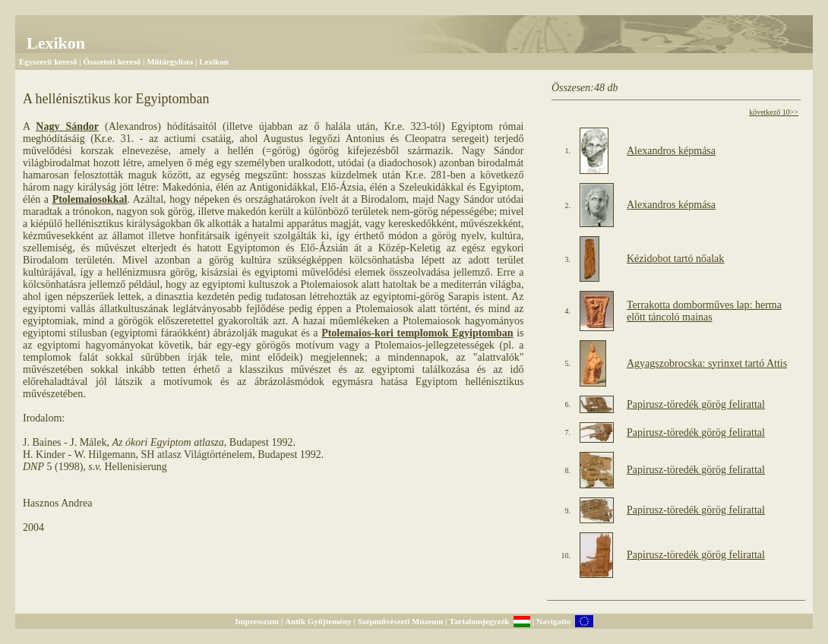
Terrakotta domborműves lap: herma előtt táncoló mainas (704, 311)
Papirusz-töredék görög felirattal (696, 404)
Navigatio (553, 621)
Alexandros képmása (671, 151)
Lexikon (214, 62)
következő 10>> (774, 112)
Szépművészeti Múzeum (401, 621)
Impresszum (257, 621)
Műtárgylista (170, 62)
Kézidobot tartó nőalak (675, 259)
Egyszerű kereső (48, 62)
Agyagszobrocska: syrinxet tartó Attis (707, 363)
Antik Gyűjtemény (318, 621)
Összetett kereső (112, 62)
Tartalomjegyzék (479, 621)
